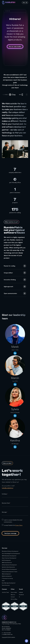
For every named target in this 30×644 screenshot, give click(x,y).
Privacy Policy (19, 525)
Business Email (6, 503)
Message (5, 512)
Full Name (5, 494)
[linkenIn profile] (15, 353)
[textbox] (15, 496)
